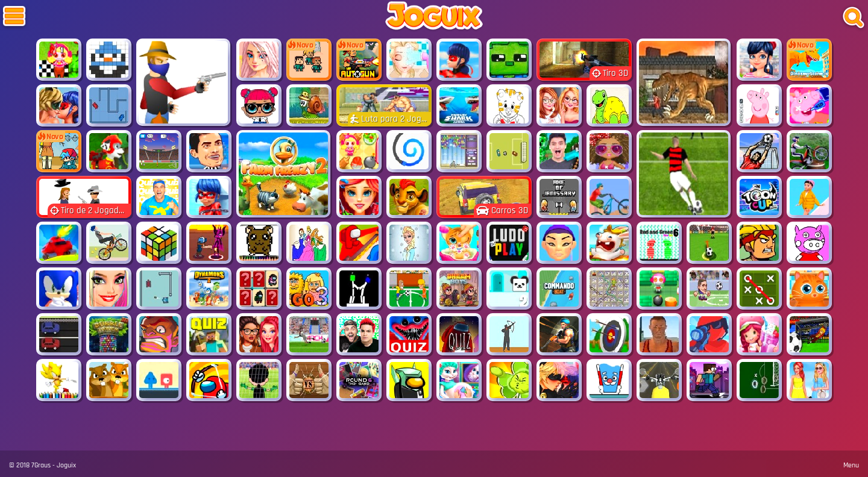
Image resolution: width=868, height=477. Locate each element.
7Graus (41, 465)
